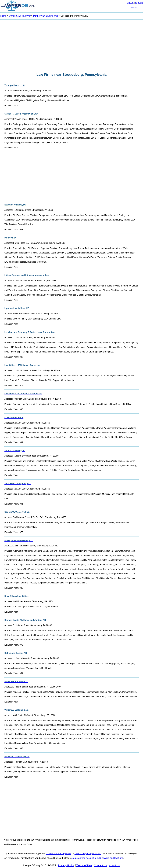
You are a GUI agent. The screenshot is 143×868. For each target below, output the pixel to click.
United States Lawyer (20, 16)
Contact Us (101, 865)
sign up (139, 3)
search (135, 7)
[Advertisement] (71, 45)
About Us (114, 865)
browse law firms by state (59, 853)
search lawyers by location (88, 853)
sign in (130, 3)
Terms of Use (84, 865)
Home (3, 16)
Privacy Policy (66, 865)
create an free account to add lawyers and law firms (97, 858)
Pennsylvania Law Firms (46, 16)
